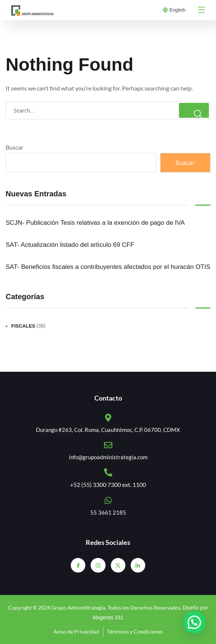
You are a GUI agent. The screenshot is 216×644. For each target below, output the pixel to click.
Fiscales (23, 326)
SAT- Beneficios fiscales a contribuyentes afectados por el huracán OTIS (108, 267)
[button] (194, 622)
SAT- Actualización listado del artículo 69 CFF (70, 245)
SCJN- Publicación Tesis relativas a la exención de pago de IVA (95, 223)
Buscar (14, 147)
